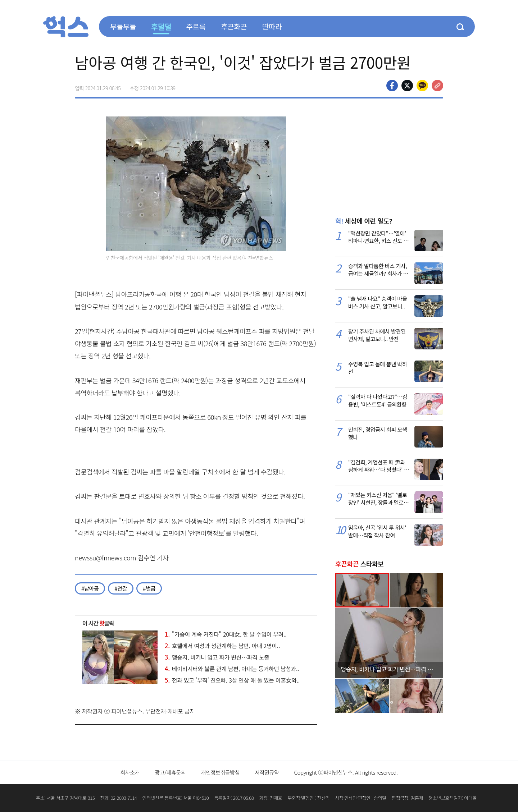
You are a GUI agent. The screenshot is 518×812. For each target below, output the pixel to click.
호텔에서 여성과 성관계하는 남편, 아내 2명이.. (222, 646)
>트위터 (407, 86)
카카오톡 (422, 86)
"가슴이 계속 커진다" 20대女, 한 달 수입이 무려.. (226, 634)
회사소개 (130, 772)
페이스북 (392, 86)
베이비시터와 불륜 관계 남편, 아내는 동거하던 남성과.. (232, 669)
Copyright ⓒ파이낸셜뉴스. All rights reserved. (346, 772)
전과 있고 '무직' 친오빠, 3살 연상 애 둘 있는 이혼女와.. (232, 680)
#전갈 (121, 588)
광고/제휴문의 (170, 772)
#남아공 (90, 588)
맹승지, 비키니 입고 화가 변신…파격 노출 (217, 657)
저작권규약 (267, 772)
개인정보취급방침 (221, 772)
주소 (437, 86)
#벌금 (149, 588)
